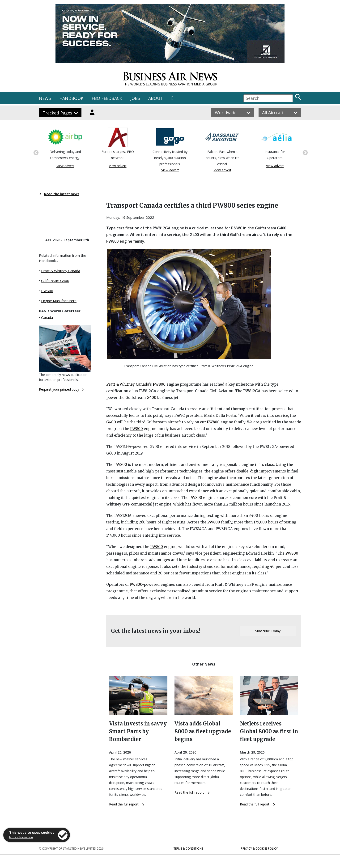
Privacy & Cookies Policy (259, 849)
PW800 (47, 291)
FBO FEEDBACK (107, 98)
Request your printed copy (61, 389)
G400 (151, 398)
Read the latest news (59, 194)
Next (305, 152)
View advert (65, 166)
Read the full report (127, 804)
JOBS (135, 98)
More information (21, 837)
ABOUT (156, 98)
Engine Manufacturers (59, 301)
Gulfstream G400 (55, 281)
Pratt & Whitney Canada (61, 271)
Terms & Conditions (188, 849)
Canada (47, 317)
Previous (35, 152)
